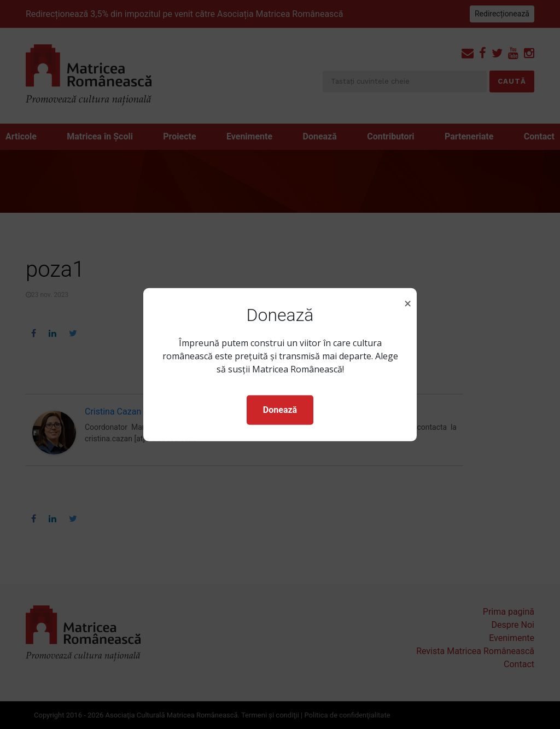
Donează (280, 410)
